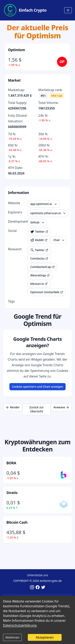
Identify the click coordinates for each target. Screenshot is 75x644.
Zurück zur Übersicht (36, 409)
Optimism (16, 50)
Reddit (39, 240)
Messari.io (39, 284)
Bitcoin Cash (17, 522)
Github (38, 222)
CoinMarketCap (42, 267)
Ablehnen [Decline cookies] (12, 637)
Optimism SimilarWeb (46, 292)
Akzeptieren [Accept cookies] (45, 637)
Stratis (12, 493)
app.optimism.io (44, 204)
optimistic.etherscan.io (48, 213)
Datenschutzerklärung (20, 625)
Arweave (61, 407)
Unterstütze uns (37, 575)
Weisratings (40, 275)
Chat (59, 240)
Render (13, 407)
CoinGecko (39, 258)
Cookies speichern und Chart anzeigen (37, 387)
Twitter (39, 232)
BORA (11, 463)
